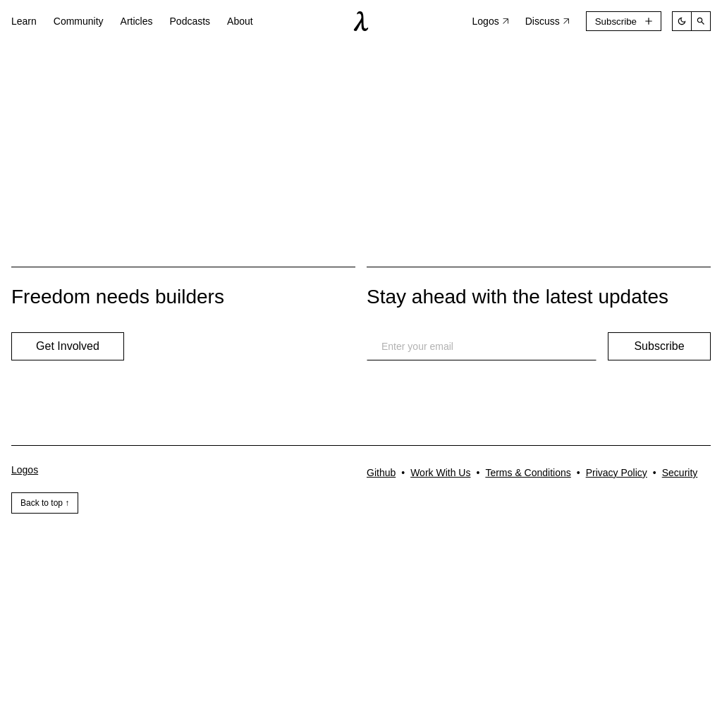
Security (680, 473)
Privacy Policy (617, 473)
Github (381, 473)
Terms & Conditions (528, 473)
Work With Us (440, 473)
